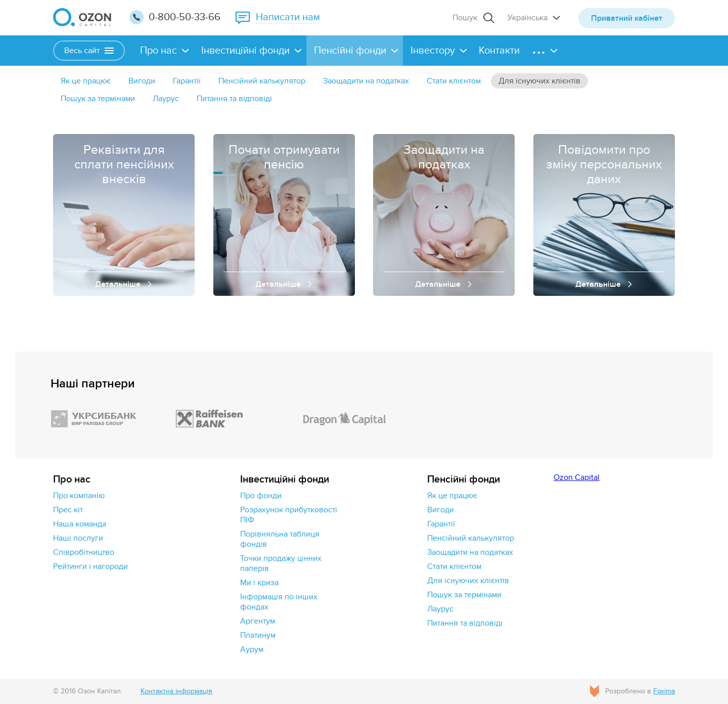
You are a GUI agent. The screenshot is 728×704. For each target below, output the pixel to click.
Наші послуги (78, 538)
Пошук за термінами (98, 99)
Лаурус (166, 99)
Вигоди (142, 81)
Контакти (499, 51)
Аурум (252, 649)
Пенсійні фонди (350, 51)
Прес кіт (68, 510)
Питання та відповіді (234, 99)
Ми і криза (259, 583)
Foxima (664, 691)
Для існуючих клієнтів (539, 81)
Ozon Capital (577, 477)
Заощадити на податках (366, 81)
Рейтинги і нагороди (90, 566)
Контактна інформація (176, 691)
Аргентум (258, 621)
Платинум (258, 635)
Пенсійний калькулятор (262, 81)
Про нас (158, 51)
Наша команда (80, 524)
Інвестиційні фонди (245, 51)
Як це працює (86, 81)
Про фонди (261, 496)
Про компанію (79, 496)
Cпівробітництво (84, 552)
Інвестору (433, 51)
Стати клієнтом (454, 81)
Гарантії (187, 81)
